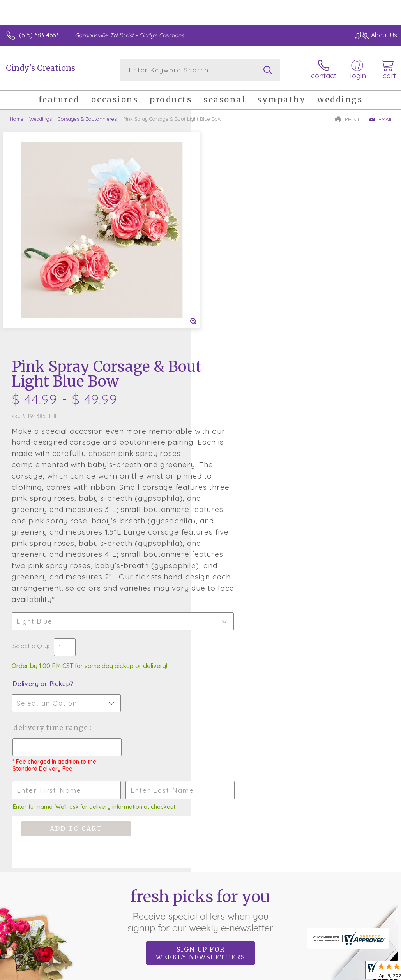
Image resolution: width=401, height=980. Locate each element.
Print (348, 119)
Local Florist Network (320, 912)
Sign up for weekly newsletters (200, 748)
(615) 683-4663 (39, 35)
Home (17, 119)
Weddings (41, 119)
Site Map (368, 912)
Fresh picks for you (200, 705)
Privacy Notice (265, 912)
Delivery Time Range (242, 522)
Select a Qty (221, 440)
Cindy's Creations (41, 68)
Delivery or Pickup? (234, 478)
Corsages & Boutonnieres (87, 119)
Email (381, 119)
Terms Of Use (219, 912)
